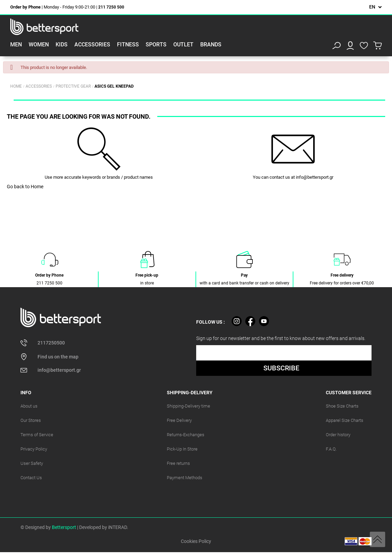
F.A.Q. (331, 449)
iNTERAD (118, 527)
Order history (338, 435)
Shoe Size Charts (342, 406)
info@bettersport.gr (315, 177)
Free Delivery (179, 420)
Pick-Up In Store (182, 449)
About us (29, 406)
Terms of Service (37, 435)
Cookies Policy (196, 541)
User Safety (32, 463)
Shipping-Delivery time (188, 406)
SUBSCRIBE (281, 368)
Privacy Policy (34, 449)
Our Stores (31, 420)
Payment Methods (185, 478)
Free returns (178, 463)
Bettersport (64, 527)
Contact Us (31, 478)
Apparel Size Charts (345, 420)
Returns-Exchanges (186, 435)
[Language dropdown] (375, 7)
